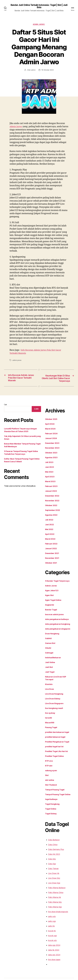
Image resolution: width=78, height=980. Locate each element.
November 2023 (49, 441)
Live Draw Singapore (52, 694)
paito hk (49, 916)
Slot (44, 766)
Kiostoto (46, 675)
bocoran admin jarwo (52, 608)
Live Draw (47, 679)
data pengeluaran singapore (55, 622)
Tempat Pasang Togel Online (55, 785)
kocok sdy (50, 931)
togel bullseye (49, 790)
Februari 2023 (49, 479)
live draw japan (52, 950)
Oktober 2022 (48, 499)
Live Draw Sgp (52, 873)
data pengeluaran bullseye (54, 612)
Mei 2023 (46, 465)
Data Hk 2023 (51, 845)
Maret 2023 (47, 475)
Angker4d (47, 598)
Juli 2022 (47, 513)
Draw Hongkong (50, 627)
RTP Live (47, 751)
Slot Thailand (48, 775)
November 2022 (49, 494)
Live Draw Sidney (50, 689)
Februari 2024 (49, 427)
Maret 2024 (47, 422)
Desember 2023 (49, 436)
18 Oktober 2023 (47, 63)
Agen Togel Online (51, 593)
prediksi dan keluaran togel (54, 723)
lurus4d (46, 708)
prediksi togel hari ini (52, 737)
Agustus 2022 (49, 508)
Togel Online (48, 799)
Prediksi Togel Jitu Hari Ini (54, 742)
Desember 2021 (49, 546)
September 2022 (50, 503)
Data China (50, 835)
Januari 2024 (48, 431)
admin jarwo (17, 353)
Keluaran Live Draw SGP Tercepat (57, 670)
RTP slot (46, 756)
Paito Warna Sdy (52, 892)
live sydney (48, 703)
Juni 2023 (47, 460)
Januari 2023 (48, 484)
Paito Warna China (53, 883)
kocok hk (49, 921)
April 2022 (47, 527)
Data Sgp (50, 854)
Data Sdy (49, 849)
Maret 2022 (47, 532)
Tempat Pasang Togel (52, 780)
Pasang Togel (48, 718)
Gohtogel (47, 646)
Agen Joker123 (49, 584)
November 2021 (49, 551)
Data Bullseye (51, 830)
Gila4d (45, 641)
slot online (47, 770)
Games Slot (48, 636)
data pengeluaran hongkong (55, 617)
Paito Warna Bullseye (54, 878)
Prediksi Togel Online (52, 746)
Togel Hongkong (50, 794)
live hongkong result (51, 699)
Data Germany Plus (54, 840)
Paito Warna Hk (52, 888)
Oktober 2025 (48, 412)
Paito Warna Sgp (52, 897)
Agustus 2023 (49, 451)
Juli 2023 (47, 455)
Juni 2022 (47, 518)
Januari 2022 (48, 542)
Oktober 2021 (48, 556)
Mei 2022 (46, 522)
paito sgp (49, 912)
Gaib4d (46, 632)
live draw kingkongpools (55, 902)
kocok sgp (50, 926)
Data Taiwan (51, 859)
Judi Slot (47, 660)
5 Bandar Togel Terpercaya (54, 574)
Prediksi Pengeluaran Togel (54, 732)
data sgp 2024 (51, 936)
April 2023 (47, 470)
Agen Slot (47, 588)
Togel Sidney (48, 804)
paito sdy (49, 907)
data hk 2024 (51, 940)
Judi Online (48, 655)
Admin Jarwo (39, 25)
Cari (5, 398)
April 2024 (47, 417)
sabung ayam (48, 761)
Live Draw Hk (51, 864)
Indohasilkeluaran (50, 651)
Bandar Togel (48, 603)
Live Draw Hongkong (52, 684)
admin (33, 63)
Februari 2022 (49, 537)
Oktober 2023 (48, 446)
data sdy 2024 (51, 945)
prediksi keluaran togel (52, 727)
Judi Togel (47, 665)
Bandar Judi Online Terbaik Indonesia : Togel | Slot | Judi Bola (39, 6)
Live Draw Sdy (52, 868)
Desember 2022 (49, 489)
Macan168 (47, 713)
